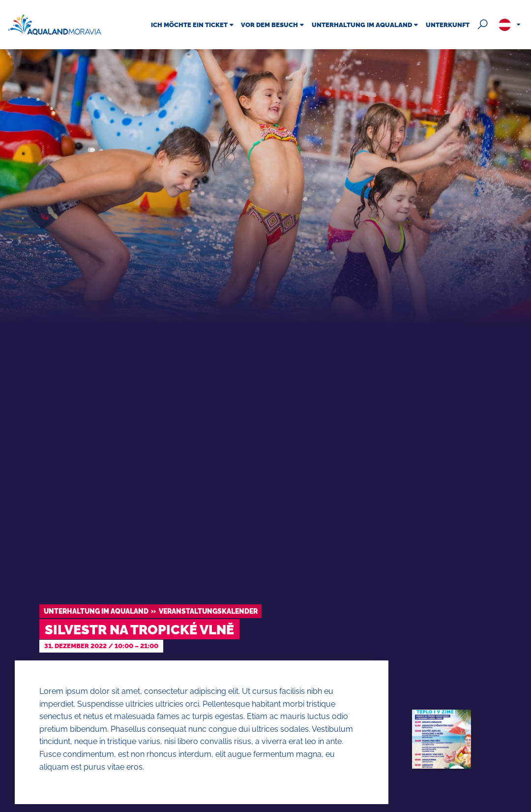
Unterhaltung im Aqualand (96, 611)
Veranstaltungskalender (208, 611)
